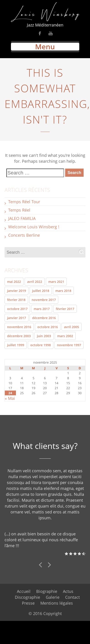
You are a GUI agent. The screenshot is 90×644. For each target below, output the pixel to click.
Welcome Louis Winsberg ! (34, 227)
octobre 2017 (17, 309)
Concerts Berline (24, 235)
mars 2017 (42, 309)
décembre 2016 (44, 318)
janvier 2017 (17, 318)
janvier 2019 (17, 291)
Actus (68, 591)
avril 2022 (35, 282)
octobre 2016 (48, 327)
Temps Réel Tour (24, 202)
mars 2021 (56, 282)
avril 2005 (72, 327)
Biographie (47, 591)
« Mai (10, 398)
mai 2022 (14, 282)
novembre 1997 (69, 345)
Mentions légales (57, 603)
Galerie (53, 597)
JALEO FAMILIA (22, 218)
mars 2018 (63, 291)
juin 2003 (44, 336)
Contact (72, 597)
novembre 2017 (44, 300)
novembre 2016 (19, 327)
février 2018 (16, 300)
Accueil (24, 591)
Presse (28, 603)
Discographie (27, 597)
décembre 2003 (19, 336)
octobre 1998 (41, 345)
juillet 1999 (16, 345)
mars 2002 (65, 336)
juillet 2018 (41, 291)
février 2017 (65, 309)
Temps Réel (19, 210)
